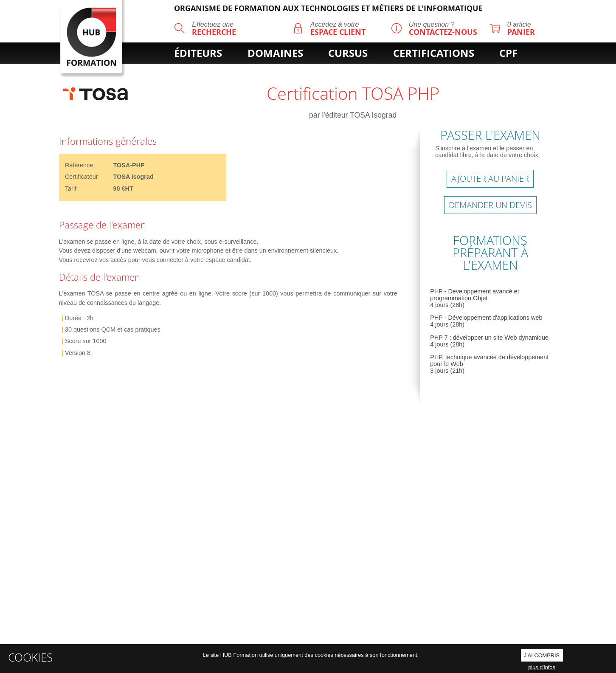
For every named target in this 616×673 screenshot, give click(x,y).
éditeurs (198, 53)
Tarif (71, 189)
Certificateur (82, 177)
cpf (508, 53)
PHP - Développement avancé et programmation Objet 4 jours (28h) (474, 298)
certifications (434, 53)
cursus (348, 53)
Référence (79, 165)
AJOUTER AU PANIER (490, 179)
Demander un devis (490, 205)
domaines (275, 53)
